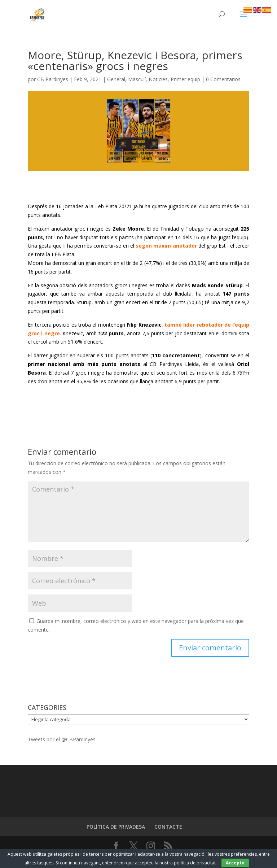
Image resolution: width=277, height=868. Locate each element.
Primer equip (185, 79)
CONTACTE (168, 827)
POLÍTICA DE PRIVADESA (116, 827)
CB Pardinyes (53, 79)
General (116, 79)
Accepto (235, 863)
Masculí (137, 79)
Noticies (158, 79)
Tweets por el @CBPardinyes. (62, 739)
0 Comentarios (223, 79)
